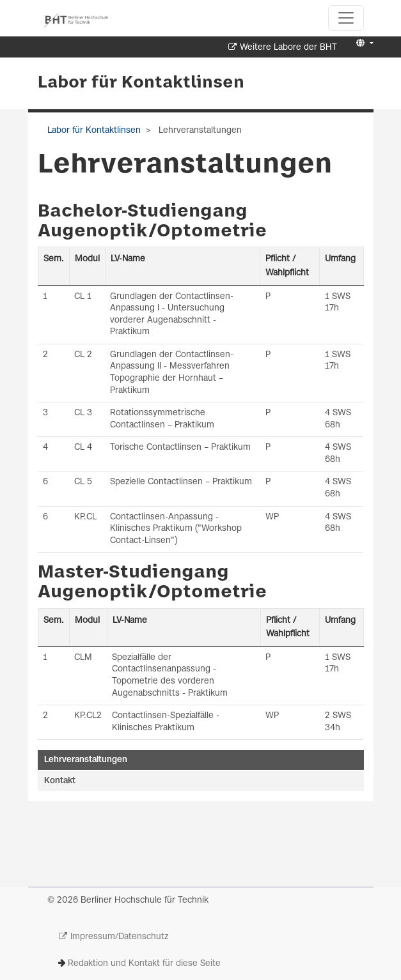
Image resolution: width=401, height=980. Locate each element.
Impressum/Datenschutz (119, 937)
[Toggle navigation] (346, 18)
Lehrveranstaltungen (86, 760)
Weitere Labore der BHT (288, 48)
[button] (363, 44)
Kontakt (60, 781)
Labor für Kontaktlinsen (141, 83)
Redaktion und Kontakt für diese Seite (144, 964)
